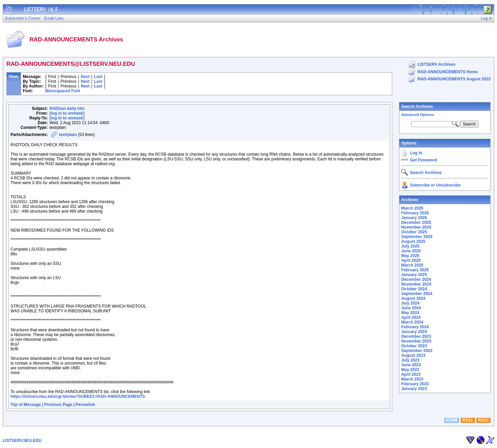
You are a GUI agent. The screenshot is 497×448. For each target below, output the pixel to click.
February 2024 (415, 327)
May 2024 (410, 313)
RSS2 (483, 420)
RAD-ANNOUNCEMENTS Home (448, 72)
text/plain (68, 135)
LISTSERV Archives (436, 64)
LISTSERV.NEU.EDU (22, 441)
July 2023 (410, 360)
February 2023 (415, 384)
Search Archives (417, 106)
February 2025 (415, 270)
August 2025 (413, 241)
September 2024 (417, 294)
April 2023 (411, 374)
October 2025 (414, 232)
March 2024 (412, 322)
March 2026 (412, 208)
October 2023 (414, 346)
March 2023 (412, 379)
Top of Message (26, 405)
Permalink (85, 405)
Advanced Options (418, 115)
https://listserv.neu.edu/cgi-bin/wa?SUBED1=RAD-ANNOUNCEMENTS (78, 396)
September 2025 (417, 237)
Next (85, 77)
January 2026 (414, 218)
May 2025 (410, 256)
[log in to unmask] (67, 113)
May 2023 (410, 370)
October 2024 (414, 289)
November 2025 (416, 227)
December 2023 (416, 336)
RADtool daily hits (67, 109)
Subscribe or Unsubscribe (435, 185)
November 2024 (416, 284)
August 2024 (413, 298)
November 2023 (416, 341)
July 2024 (410, 303)
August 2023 (413, 355)
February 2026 (415, 213)
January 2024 (414, 332)
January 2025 (414, 275)
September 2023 (417, 351)
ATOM (451, 420)
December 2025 (416, 222)
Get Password (423, 160)
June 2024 (411, 308)
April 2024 (411, 317)
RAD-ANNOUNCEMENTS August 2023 (454, 79)
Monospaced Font (63, 91)
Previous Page (58, 405)
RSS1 (468, 420)
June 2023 (411, 365)
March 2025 (412, 265)
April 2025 (411, 260)
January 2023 (414, 389)
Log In (416, 153)
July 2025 (410, 246)
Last (98, 77)
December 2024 (416, 279)
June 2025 (411, 251)
